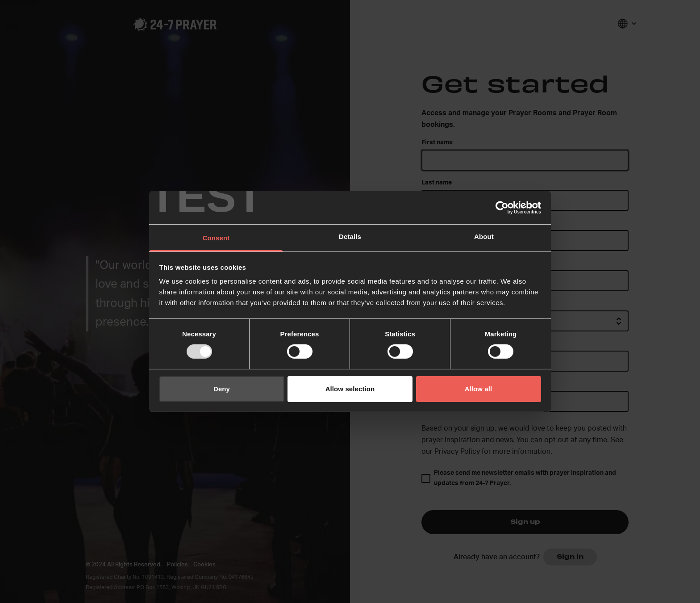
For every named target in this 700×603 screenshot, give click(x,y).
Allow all (479, 389)
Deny (222, 389)
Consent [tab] (216, 238)
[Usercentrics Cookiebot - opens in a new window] (502, 207)
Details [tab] (350, 237)
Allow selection (350, 389)
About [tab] (484, 237)
